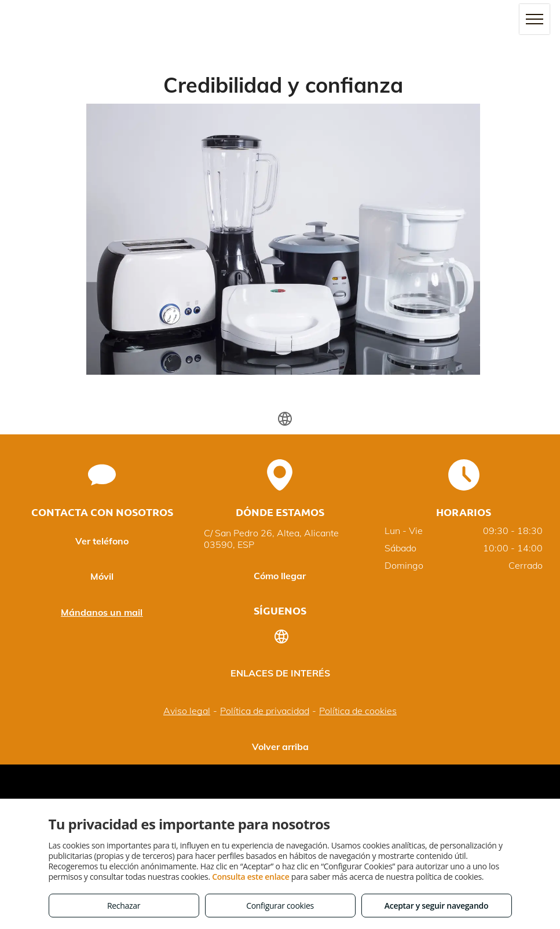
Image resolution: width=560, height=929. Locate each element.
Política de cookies (358, 711)
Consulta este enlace (250, 877)
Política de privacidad (265, 711)
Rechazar (124, 906)
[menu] (535, 19)
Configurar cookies (280, 906)
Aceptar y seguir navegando (436, 906)
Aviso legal (187, 711)
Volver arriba (280, 747)
